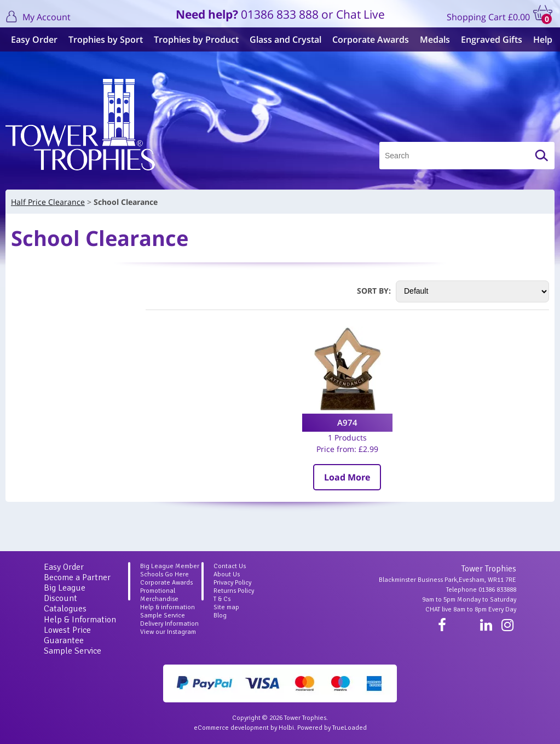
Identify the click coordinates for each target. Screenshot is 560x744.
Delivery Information (169, 624)
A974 (347, 422)
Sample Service (73, 651)
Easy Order (34, 39)
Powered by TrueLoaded (332, 728)
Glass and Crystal (285, 39)
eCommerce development (231, 728)
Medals (435, 39)
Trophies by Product (196, 39)
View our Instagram (168, 632)
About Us (227, 574)
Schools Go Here (164, 574)
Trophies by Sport (106, 39)
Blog (220, 616)
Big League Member (170, 566)
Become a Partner (77, 577)
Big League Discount (65, 593)
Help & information (168, 607)
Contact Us (230, 566)
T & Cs (222, 599)
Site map (226, 607)
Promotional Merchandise (159, 595)
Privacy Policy (232, 583)
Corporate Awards (371, 39)
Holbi (286, 728)
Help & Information (80, 620)
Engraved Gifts (492, 39)
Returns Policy (234, 591)
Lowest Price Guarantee (67, 635)
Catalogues (65, 609)
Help (543, 39)
